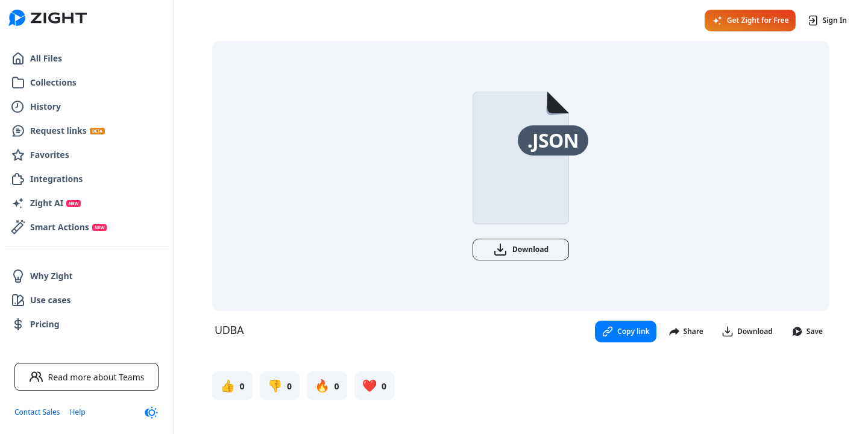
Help (77, 412)
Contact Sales (37, 412)
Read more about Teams (87, 377)
